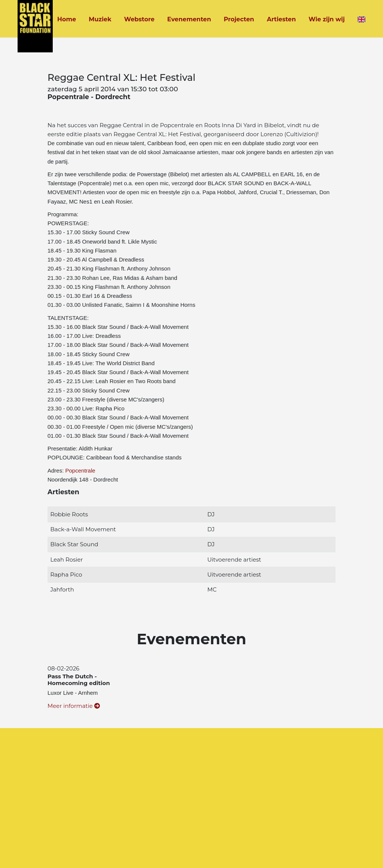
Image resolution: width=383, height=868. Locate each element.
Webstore (139, 19)
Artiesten (281, 19)
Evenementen (189, 19)
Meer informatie (74, 706)
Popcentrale (80, 470)
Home (67, 19)
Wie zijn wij (327, 19)
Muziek (100, 19)
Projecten (239, 19)
